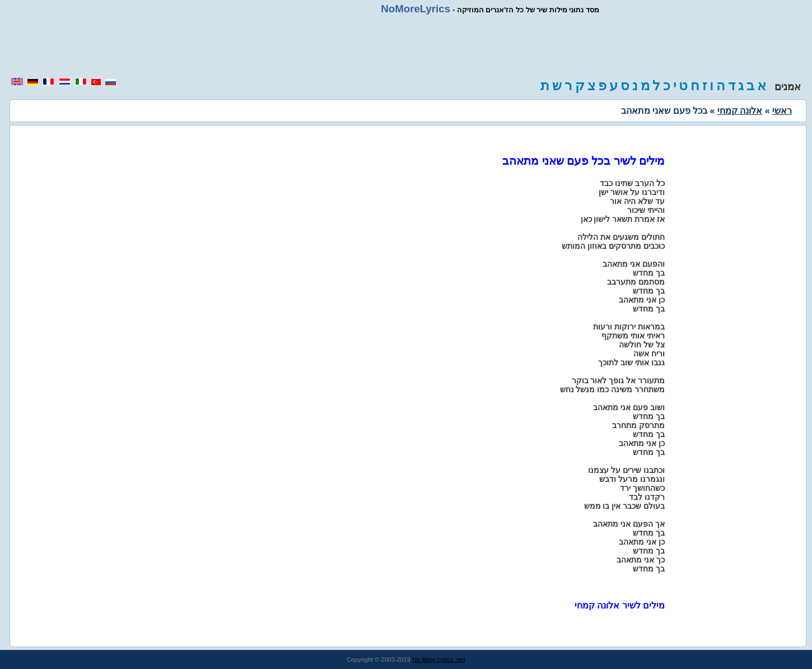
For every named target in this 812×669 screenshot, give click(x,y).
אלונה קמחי (740, 111)
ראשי (782, 111)
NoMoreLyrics (416, 9)
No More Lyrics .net (439, 659)
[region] (406, 46)
